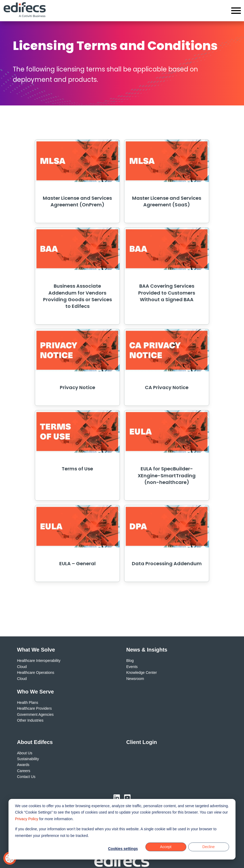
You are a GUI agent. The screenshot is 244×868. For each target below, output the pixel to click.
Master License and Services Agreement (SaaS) (167, 201)
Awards (23, 765)
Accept (166, 847)
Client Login (142, 742)
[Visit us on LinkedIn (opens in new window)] (117, 798)
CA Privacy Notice (167, 387)
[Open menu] (236, 11)
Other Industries (30, 720)
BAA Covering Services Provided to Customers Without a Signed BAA (167, 293)
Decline (209, 847)
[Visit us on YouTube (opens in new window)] (127, 798)
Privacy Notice (77, 387)
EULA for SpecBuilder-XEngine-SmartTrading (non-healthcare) (167, 475)
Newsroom (135, 679)
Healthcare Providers (34, 708)
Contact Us (26, 777)
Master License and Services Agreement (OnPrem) (77, 201)
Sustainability (28, 759)
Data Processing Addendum (167, 563)
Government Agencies (35, 714)
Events (132, 667)
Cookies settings (123, 849)
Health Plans (28, 703)
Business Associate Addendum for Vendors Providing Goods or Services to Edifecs (77, 296)
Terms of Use (77, 469)
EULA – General (77, 563)
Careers (24, 771)
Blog (130, 661)
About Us (25, 753)
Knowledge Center (142, 673)
